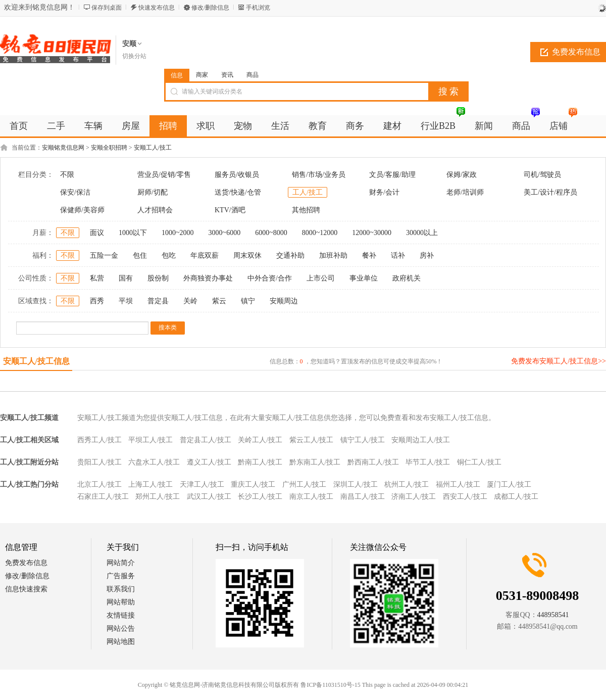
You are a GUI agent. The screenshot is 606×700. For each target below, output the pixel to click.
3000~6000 (225, 233)
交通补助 (290, 255)
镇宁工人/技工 (363, 440)
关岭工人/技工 (260, 440)
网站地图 (121, 642)
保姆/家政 (462, 175)
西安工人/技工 (465, 497)
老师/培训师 (465, 192)
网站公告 (121, 628)
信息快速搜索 (26, 589)
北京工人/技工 (99, 484)
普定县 (158, 301)
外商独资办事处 (208, 278)
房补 (427, 255)
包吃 (169, 255)
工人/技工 (308, 192)
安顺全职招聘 (109, 148)
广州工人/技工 (305, 484)
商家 (202, 75)
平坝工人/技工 (150, 440)
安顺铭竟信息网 (63, 148)
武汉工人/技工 (209, 497)
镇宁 (248, 301)
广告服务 (121, 576)
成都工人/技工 (516, 497)
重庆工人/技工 (253, 484)
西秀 (97, 301)
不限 (67, 175)
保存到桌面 (107, 8)
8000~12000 (320, 233)
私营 (97, 278)
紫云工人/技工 (312, 440)
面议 (97, 233)
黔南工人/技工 (260, 462)
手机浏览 (258, 8)
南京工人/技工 (312, 497)
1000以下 (133, 233)
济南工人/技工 (414, 497)
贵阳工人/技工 (99, 462)
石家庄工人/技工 (103, 497)
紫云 (219, 301)
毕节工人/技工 (428, 462)
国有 (126, 278)
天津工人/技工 (202, 484)
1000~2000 (178, 233)
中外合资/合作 (270, 278)
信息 (177, 75)
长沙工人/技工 (260, 497)
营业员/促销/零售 (164, 175)
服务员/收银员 (237, 175)
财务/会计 (384, 192)
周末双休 (247, 255)
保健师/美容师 (82, 210)
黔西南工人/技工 (373, 462)
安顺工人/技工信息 (36, 361)
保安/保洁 (75, 192)
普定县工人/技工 (206, 440)
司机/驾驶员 (542, 175)
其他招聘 (306, 210)
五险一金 (104, 255)
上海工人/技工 (150, 484)
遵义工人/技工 (209, 462)
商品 (252, 75)
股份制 (158, 278)
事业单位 (364, 278)
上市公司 (321, 278)
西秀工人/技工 (99, 440)
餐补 (369, 255)
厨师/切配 (153, 192)
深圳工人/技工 (356, 484)
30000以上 (422, 233)
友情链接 (121, 615)
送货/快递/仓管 (238, 192)
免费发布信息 (26, 563)
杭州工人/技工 (407, 484)
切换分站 (134, 56)
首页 (19, 126)
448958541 (553, 615)
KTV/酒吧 (230, 210)
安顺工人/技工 (153, 148)
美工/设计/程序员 (550, 192)
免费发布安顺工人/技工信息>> (559, 361)
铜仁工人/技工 (479, 462)
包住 (140, 255)
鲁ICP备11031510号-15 (330, 685)
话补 (398, 255)
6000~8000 (271, 233)
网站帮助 (121, 602)
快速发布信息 (157, 8)
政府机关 (407, 278)
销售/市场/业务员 (319, 175)
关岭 (190, 301)
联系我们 (121, 589)
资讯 (227, 75)
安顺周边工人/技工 (421, 440)
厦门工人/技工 (509, 484)
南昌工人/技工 (363, 497)
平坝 (126, 301)
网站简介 (121, 563)
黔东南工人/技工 (315, 462)
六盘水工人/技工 (154, 462)
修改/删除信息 (210, 8)
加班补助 (333, 255)
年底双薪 (205, 255)
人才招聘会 (155, 210)
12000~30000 (372, 233)
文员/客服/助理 (392, 175)
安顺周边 (284, 301)
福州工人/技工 (458, 484)
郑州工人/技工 (158, 497)
